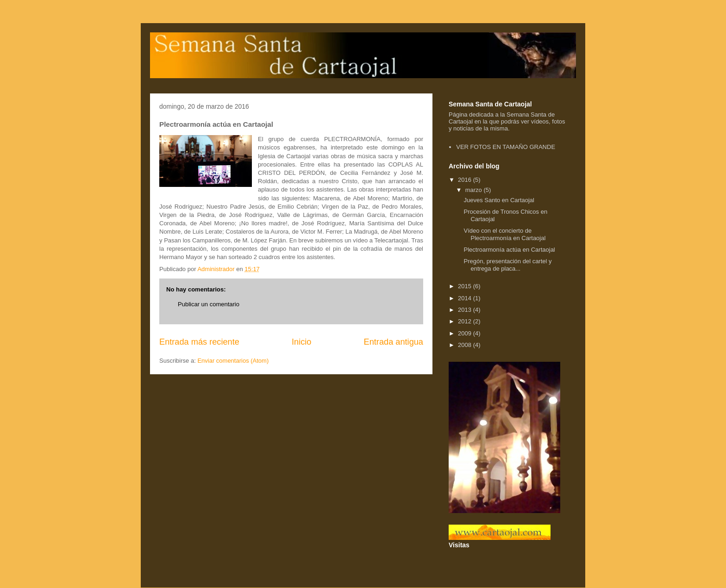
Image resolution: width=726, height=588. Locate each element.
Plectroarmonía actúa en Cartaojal (509, 250)
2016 (466, 180)
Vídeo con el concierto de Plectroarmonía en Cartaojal (504, 234)
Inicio (301, 342)
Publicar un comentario (209, 304)
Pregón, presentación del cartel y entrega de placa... (507, 265)
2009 (466, 333)
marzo (475, 190)
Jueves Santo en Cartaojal (499, 200)
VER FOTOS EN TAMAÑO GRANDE (506, 147)
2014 (466, 298)
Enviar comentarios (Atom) (233, 361)
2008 (466, 345)
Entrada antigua (394, 342)
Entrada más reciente (199, 342)
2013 (466, 310)
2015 (466, 286)
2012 (466, 321)
